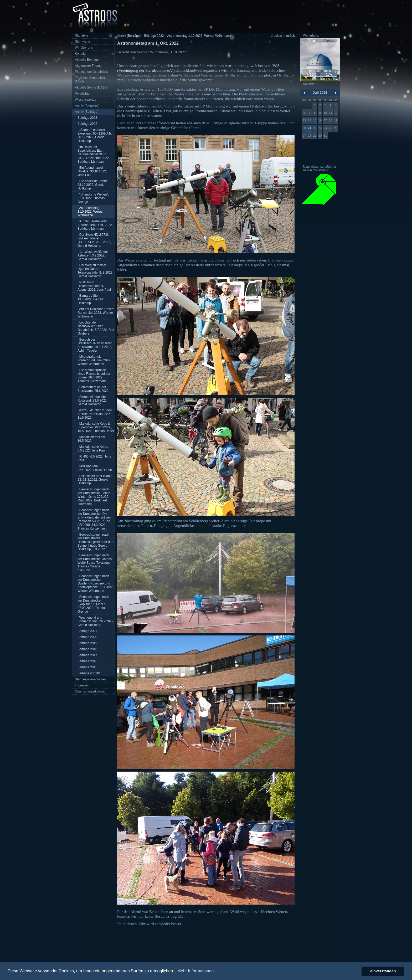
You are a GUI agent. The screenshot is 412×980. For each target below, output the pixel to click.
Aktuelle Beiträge (87, 60)
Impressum (83, 685)
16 (320, 120)
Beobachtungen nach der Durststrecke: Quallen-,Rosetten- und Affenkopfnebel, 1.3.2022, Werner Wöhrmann (96, 583)
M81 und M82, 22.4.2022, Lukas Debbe (95, 468)
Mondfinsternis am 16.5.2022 (91, 439)
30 (320, 136)
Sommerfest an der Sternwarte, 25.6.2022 (93, 389)
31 (325, 136)
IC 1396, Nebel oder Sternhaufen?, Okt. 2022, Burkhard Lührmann (95, 225)
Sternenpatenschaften (90, 679)
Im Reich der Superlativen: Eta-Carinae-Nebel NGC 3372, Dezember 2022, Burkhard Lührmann (94, 154)
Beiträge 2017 (87, 655)
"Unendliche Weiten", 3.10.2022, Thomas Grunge (93, 198)
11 (331, 113)
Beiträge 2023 (87, 118)
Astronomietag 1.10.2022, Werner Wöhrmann (91, 212)
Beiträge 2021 (87, 631)
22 (315, 128)
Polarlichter (83, 94)
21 (310, 128)
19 (336, 120)
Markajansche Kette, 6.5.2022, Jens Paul (93, 449)
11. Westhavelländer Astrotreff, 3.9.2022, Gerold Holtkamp (93, 255)
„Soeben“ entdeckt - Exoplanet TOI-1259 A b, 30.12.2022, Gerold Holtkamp (95, 135)
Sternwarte (83, 42)
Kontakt (80, 54)
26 (336, 128)
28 (310, 136)
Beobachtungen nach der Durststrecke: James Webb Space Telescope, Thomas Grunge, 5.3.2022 (95, 563)
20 (304, 128)
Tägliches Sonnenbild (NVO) (90, 80)
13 (304, 120)
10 (325, 113)
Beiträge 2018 (87, 649)
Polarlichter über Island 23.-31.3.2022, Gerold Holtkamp (94, 480)
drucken (277, 36)
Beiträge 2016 (87, 661)
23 (320, 128)
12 (336, 113)
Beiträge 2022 (87, 124)
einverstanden (383, 971)
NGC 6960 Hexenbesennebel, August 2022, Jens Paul (94, 286)
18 (331, 120)
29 (315, 136)
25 (331, 128)
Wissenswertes (86, 100)
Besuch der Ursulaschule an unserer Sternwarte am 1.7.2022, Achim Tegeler (95, 345)
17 (325, 120)
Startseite (82, 35)
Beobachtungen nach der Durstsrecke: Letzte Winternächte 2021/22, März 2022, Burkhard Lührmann (94, 497)
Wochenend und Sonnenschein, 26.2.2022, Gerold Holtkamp (96, 621)
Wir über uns (84, 48)
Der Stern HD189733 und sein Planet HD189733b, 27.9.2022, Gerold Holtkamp (94, 240)
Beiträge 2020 (87, 637)
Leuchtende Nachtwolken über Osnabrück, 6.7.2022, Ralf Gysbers (96, 328)
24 (325, 128)
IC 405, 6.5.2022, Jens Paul (94, 458)
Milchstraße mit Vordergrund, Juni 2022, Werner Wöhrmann (94, 360)
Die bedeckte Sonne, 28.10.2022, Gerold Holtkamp (93, 185)
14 (310, 120)
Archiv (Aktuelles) (87, 106)
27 (304, 136)
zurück (290, 36)
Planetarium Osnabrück (91, 72)
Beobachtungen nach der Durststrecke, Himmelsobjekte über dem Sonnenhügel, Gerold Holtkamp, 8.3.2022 (96, 542)
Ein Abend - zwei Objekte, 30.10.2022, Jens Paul (92, 171)
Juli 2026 (320, 93)
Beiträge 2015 (87, 667)
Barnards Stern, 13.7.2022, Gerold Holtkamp (90, 299)
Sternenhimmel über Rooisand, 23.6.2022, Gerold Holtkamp (93, 401)
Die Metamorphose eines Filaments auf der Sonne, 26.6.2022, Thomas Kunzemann (94, 376)
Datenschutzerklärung (90, 691)
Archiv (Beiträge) (87, 112)
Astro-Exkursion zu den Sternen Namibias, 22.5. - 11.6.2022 (95, 414)
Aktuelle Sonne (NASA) (91, 88)
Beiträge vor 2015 (90, 673)
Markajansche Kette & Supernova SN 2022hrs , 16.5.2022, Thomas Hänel (96, 427)
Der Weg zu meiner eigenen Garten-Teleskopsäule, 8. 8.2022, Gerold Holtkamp (95, 271)
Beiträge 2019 (87, 643)
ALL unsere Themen (89, 66)
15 (315, 120)
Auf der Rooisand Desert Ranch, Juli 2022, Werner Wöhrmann (96, 313)
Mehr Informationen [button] (196, 971)
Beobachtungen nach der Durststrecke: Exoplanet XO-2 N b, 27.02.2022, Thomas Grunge (93, 604)
